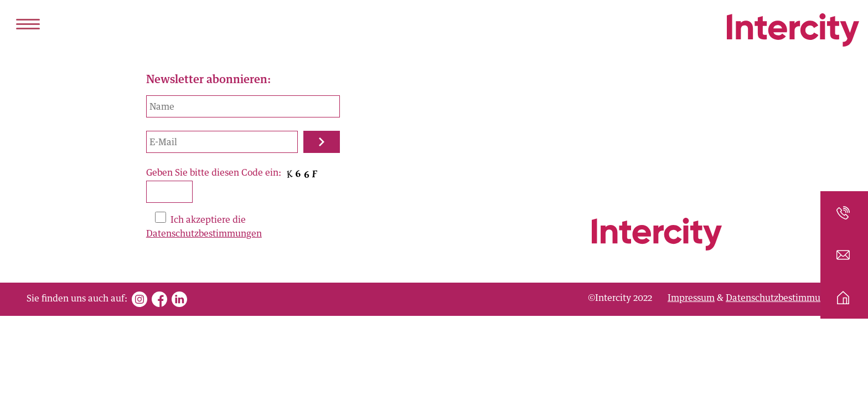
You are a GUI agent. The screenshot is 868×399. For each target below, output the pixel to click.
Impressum (691, 298)
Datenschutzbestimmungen (204, 234)
